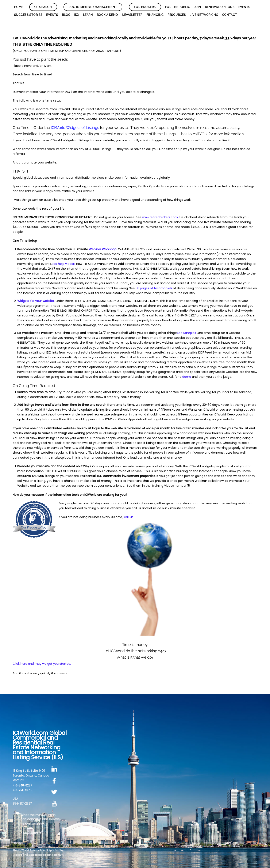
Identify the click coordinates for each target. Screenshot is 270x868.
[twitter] (55, 792)
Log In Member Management (93, 7)
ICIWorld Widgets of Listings (75, 128)
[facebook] (55, 781)
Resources (177, 15)
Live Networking (204, 15)
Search (43, 7)
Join (198, 7)
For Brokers (145, 7)
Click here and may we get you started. (42, 664)
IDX (77, 15)
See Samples (186, 333)
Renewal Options (220, 7)
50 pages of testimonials (154, 288)
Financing (155, 15)
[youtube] (55, 804)
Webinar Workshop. (103, 249)
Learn (88, 15)
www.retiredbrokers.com (160, 217)
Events (244, 7)
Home (19, 7)
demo (187, 377)
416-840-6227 (22, 786)
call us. (129, 517)
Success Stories (28, 15)
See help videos (63, 264)
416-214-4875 (22, 790)
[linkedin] (55, 769)
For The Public (178, 7)
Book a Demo (107, 15)
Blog (66, 15)
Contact (230, 15)
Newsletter (132, 15)
